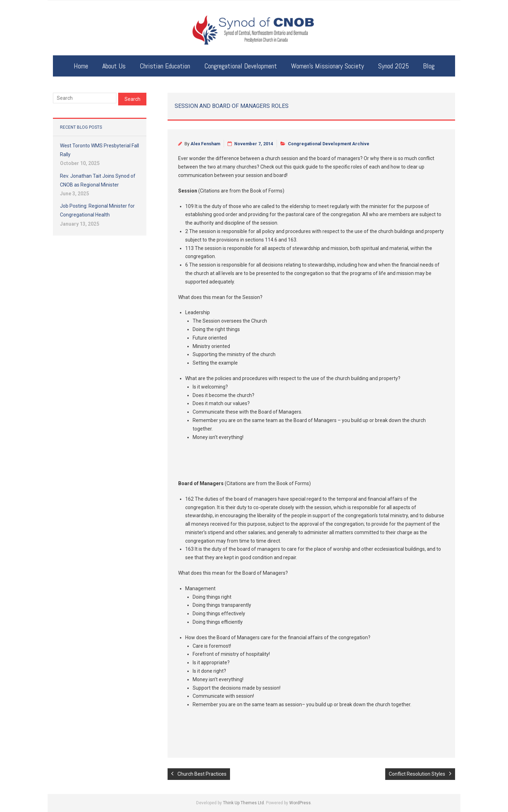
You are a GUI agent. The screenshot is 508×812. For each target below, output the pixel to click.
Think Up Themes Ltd (243, 803)
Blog (429, 66)
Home (81, 66)
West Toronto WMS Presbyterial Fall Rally (99, 150)
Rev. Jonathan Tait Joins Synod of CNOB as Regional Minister (98, 180)
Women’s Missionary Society (328, 66)
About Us (114, 66)
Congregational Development (241, 66)
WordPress (300, 803)
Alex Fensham (205, 144)
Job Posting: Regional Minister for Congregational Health (97, 210)
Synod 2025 (394, 66)
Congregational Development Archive (329, 144)
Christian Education (165, 66)
